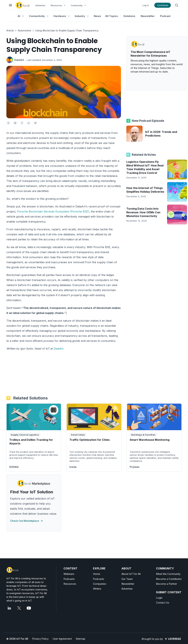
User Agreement (62, 639)
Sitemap (81, 639)
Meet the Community (168, 574)
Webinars (69, 574)
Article (10, 30)
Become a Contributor (169, 579)
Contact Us (163, 603)
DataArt (19, 60)
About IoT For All (131, 574)
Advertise (40, 5)
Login (159, 598)
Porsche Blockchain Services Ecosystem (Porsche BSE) (53, 211)
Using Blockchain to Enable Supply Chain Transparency (67, 30)
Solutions (129, 16)
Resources (70, 584)
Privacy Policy (40, 639)
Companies (100, 584)
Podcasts (69, 579)
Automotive (25, 30)
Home (97, 574)
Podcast (165, 16)
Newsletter (148, 16)
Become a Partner (167, 584)
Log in (146, 5)
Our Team (127, 579)
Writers (97, 589)
